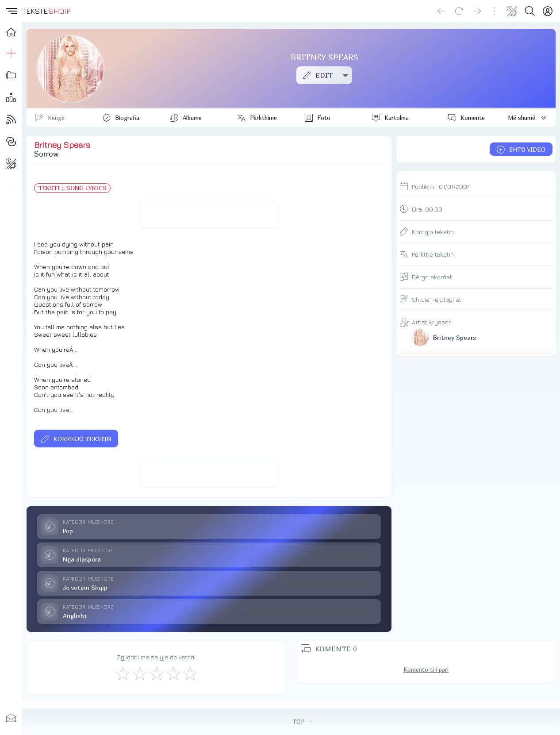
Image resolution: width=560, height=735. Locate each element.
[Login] (548, 11)
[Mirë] (156, 673)
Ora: (427, 209)
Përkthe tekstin (433, 254)
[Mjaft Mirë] (173, 673)
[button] (11, 11)
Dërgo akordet (432, 277)
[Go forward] (477, 11)
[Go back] (441, 11)
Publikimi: (441, 187)
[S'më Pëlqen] (123, 673)
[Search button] (530, 11)
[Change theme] (512, 11)
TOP (302, 722)
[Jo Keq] (139, 673)
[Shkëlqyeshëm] (190, 673)
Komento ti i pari (426, 670)
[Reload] (459, 11)
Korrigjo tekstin (433, 232)
